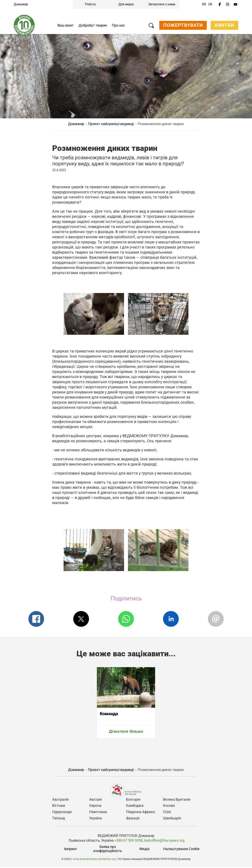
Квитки (225, 26)
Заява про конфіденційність (108, 850)
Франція (133, 819)
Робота (90, 4)
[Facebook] (220, 5)
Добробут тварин (93, 26)
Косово (169, 806)
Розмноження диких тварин (161, 125)
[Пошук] (151, 27)
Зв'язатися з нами (162, 4)
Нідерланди (62, 813)
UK (210, 4)
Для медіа (126, 4)
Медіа (144, 850)
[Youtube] (235, 5)
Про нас (118, 26)
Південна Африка (140, 813)
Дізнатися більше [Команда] (126, 732)
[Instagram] (228, 5)
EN (204, 4)
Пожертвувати (183, 26)
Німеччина (98, 813)
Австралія (60, 800)
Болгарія (133, 800)
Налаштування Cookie (181, 850)
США (167, 813)
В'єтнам (59, 806)
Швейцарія (172, 819)
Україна (95, 819)
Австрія (95, 800)
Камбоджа (135, 806)
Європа (95, 806)
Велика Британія (177, 800)
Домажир (21, 4)
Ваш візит (66, 26)
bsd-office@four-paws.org (164, 841)
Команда (109, 715)
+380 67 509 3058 (128, 841)
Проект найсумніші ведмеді (111, 125)
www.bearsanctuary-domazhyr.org (94, 860)
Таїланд (59, 819)
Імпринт (71, 850)
